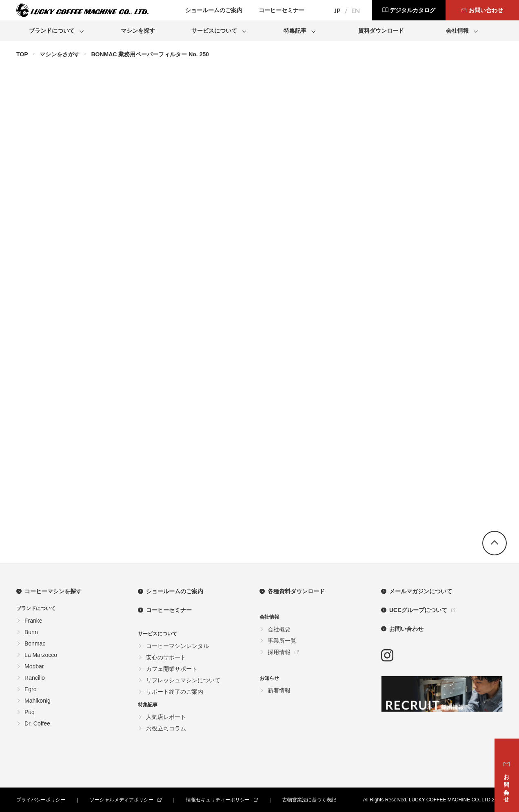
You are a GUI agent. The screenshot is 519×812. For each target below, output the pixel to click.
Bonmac (35, 643)
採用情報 (279, 652)
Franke (33, 621)
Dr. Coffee (37, 723)
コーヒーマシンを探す (53, 591)
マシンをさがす (60, 54)
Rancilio (35, 678)
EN (356, 11)
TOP (22, 54)
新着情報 (279, 690)
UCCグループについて (418, 610)
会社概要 (279, 629)
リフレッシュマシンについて (183, 680)
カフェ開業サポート (172, 669)
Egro (31, 689)
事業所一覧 (282, 641)
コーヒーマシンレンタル (177, 646)
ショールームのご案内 (175, 591)
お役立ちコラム (166, 728)
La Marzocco (41, 655)
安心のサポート (166, 657)
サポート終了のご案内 (175, 692)
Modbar (34, 666)
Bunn (31, 632)
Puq (30, 712)
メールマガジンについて (421, 591)
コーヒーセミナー (169, 610)
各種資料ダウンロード (296, 591)
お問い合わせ (406, 629)
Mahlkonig (38, 701)
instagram (387, 655)
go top (495, 543)
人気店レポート (166, 717)
